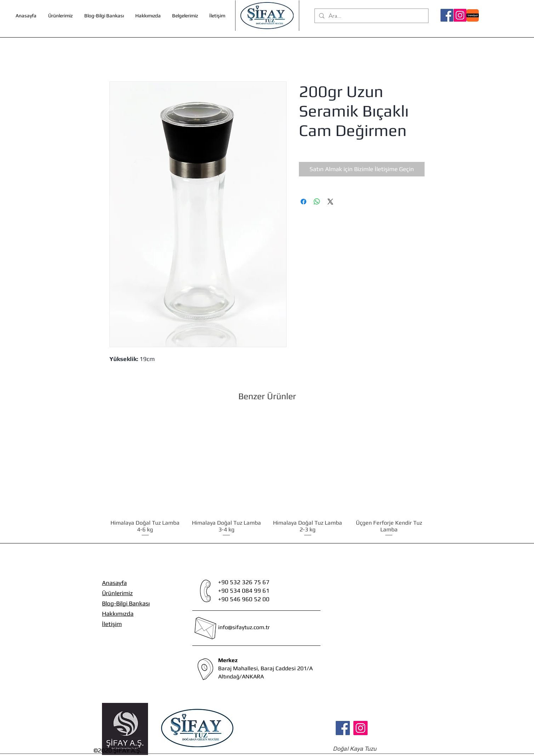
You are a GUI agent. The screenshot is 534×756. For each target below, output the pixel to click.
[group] (267, 476)
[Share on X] (330, 202)
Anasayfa (114, 583)
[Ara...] (371, 16)
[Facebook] (447, 15)
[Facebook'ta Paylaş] (303, 202)
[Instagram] (460, 15)
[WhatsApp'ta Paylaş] (317, 202)
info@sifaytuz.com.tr (244, 627)
